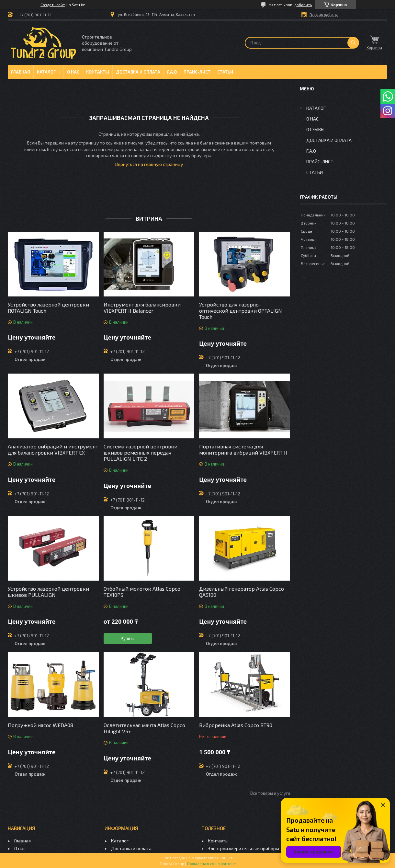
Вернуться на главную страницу (149, 164)
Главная (21, 72)
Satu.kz (226, 858)
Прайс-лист (197, 72)
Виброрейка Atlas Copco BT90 (236, 725)
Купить (128, 638)
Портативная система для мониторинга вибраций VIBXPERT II (243, 449)
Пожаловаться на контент (211, 863)
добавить (303, 5)
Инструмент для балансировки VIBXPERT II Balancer (142, 307)
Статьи (225, 72)
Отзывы (315, 129)
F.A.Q (172, 72)
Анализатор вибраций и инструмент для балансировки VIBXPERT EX (53, 449)
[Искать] (353, 43)
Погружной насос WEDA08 (40, 725)
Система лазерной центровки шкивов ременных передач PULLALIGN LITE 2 (141, 452)
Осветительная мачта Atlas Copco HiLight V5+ (144, 728)
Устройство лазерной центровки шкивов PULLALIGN (48, 592)
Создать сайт (53, 5)
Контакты (98, 72)
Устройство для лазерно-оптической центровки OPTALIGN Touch (241, 311)
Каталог (46, 72)
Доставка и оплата (138, 72)
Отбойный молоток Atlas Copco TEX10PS (142, 592)
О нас (73, 72)
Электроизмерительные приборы (243, 848)
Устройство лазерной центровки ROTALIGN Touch (48, 307)
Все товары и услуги (270, 793)
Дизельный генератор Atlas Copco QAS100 (242, 592)
